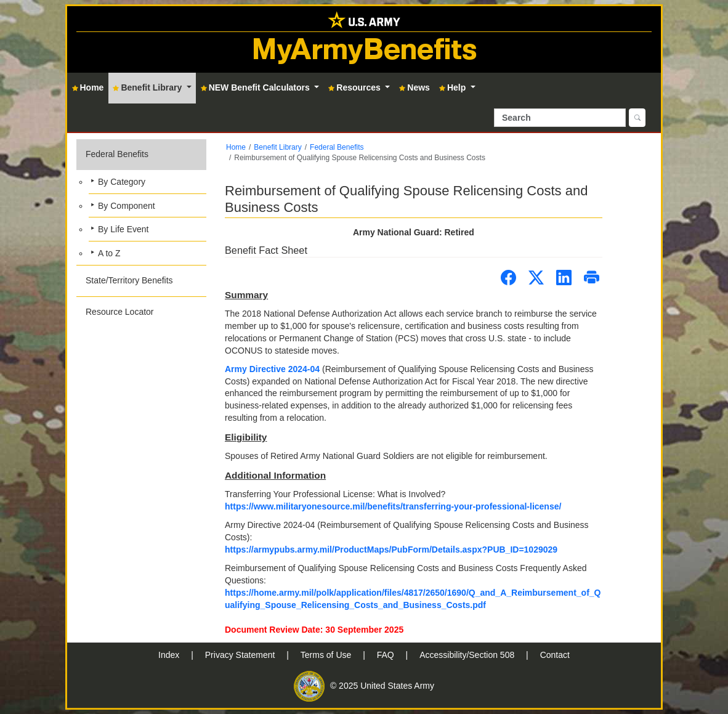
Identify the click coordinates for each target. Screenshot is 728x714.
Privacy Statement (241, 655)
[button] (141, 202)
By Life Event (123, 229)
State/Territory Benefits (129, 280)
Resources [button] (355, 87)
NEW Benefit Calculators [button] (257, 87)
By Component (127, 206)
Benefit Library (277, 147)
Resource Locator (120, 312)
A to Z (109, 253)
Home (236, 147)
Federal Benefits (117, 154)
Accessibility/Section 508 (468, 655)
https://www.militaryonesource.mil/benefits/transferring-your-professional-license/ (393, 506)
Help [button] (454, 87)
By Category (122, 182)
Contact (555, 655)
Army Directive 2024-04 (272, 369)
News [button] (415, 87)
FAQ (387, 655)
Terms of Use (327, 655)
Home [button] (88, 87)
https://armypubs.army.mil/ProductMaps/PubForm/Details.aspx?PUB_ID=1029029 (391, 550)
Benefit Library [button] (148, 87)
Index (170, 655)
